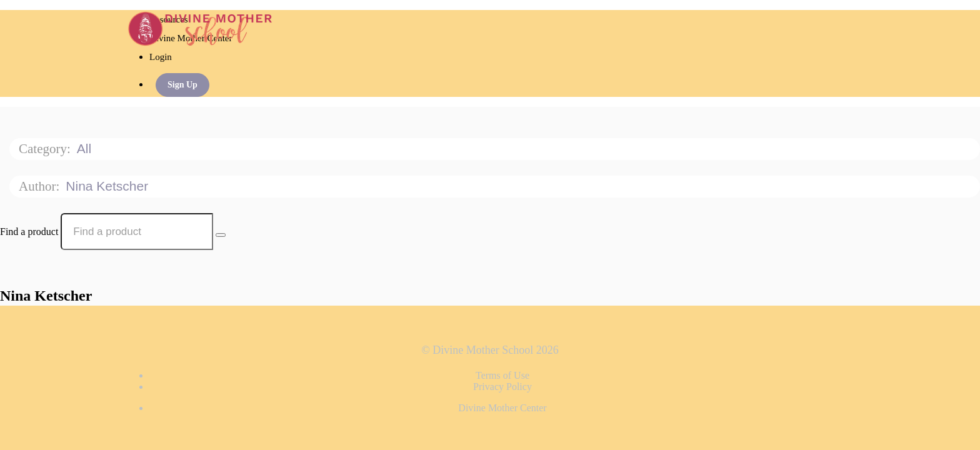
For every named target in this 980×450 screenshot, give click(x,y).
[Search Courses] (221, 235)
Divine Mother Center (502, 408)
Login (161, 57)
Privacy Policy (502, 387)
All (86, 148)
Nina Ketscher (109, 186)
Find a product (29, 232)
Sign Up (182, 85)
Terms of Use (502, 375)
